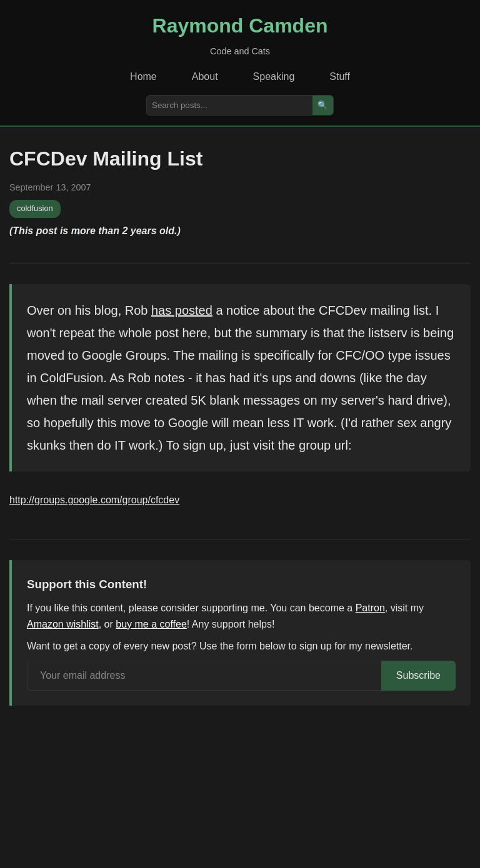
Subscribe (418, 675)
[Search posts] (230, 105)
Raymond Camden (240, 26)
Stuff (340, 76)
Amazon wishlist (63, 624)
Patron (370, 608)
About (205, 76)
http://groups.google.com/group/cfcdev (94, 500)
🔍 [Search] (323, 105)
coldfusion (35, 208)
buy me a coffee (151, 624)
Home (143, 76)
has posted (182, 310)
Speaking (274, 76)
